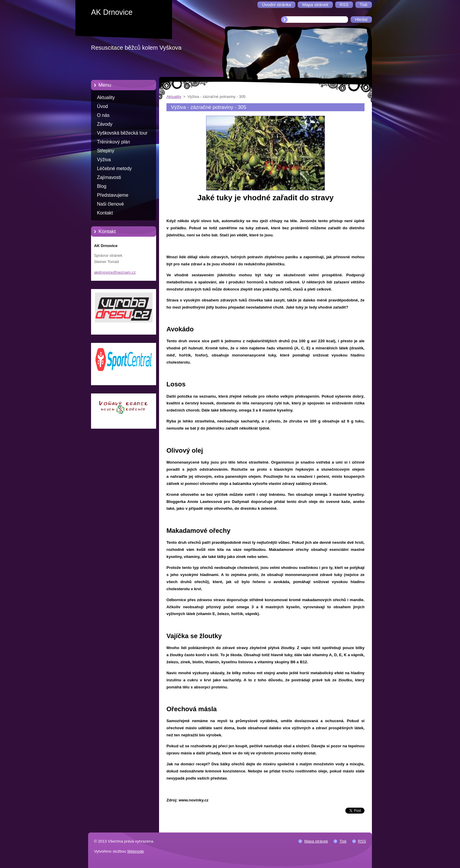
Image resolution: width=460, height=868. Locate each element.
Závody (105, 124)
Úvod (102, 106)
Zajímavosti (109, 177)
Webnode (136, 851)
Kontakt (105, 213)
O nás (103, 115)
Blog (102, 186)
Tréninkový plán (114, 142)
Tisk (343, 841)
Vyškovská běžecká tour (122, 133)
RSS (362, 841)
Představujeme (113, 195)
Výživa (104, 160)
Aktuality (106, 97)
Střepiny (106, 151)
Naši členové (110, 204)
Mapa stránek (316, 841)
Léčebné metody (114, 168)
